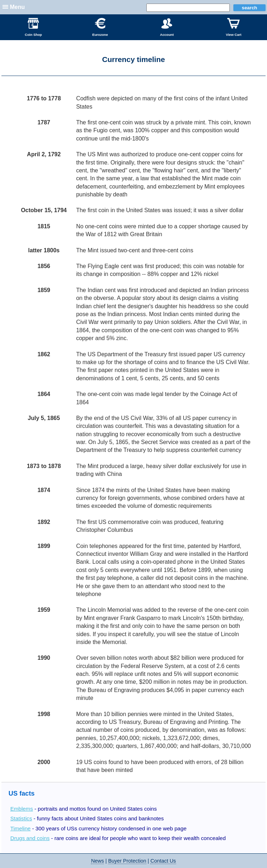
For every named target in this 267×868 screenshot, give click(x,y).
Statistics (21, 818)
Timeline (21, 828)
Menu (17, 7)
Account (167, 27)
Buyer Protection (127, 861)
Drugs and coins (30, 838)
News (97, 861)
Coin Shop (33, 27)
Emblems (22, 809)
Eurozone (100, 27)
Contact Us (163, 861)
